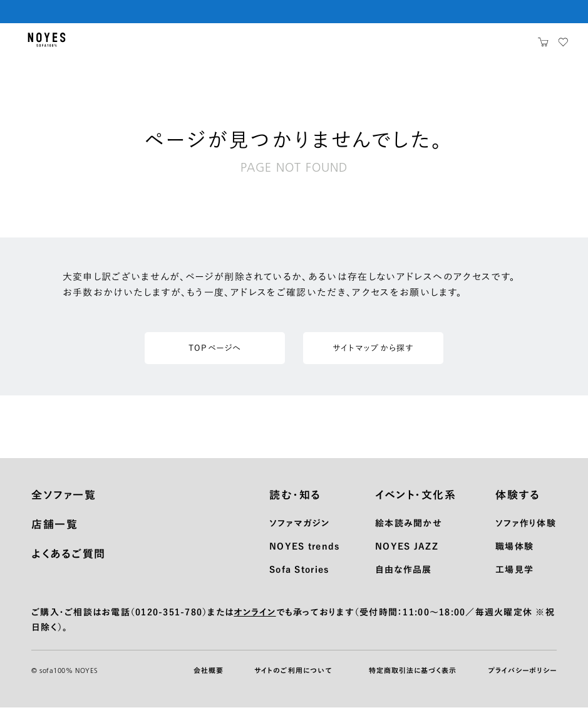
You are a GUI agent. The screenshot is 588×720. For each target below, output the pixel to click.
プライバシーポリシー (522, 683)
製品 (102, 46)
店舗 (444, 46)
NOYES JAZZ (407, 558)
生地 (139, 46)
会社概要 (209, 683)
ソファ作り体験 (526, 535)
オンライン (255, 624)
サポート (344, 46)
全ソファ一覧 (64, 507)
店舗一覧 (54, 536)
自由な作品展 (404, 582)
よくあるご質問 (69, 566)
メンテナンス (284, 46)
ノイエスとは (496, 46)
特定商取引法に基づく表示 (413, 683)
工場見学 (514, 582)
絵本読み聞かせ (409, 535)
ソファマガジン (299, 535)
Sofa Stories (299, 582)
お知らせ (398, 46)
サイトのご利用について (293, 683)
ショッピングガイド (203, 46)
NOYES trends (304, 558)
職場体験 (514, 558)
